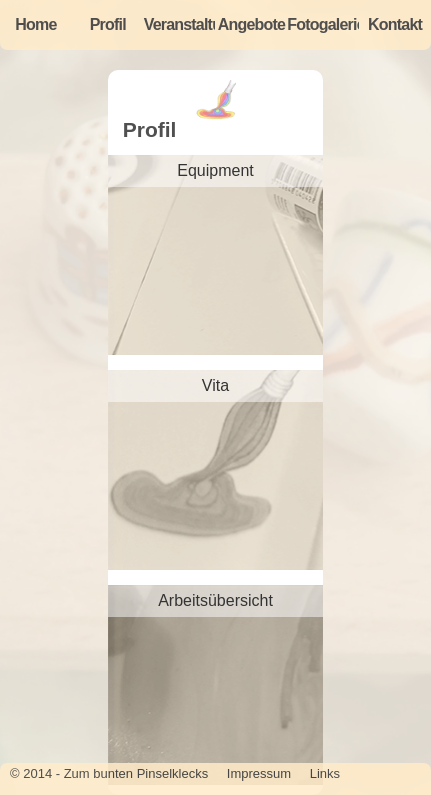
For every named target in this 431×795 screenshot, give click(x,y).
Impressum (259, 773)
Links (325, 773)
